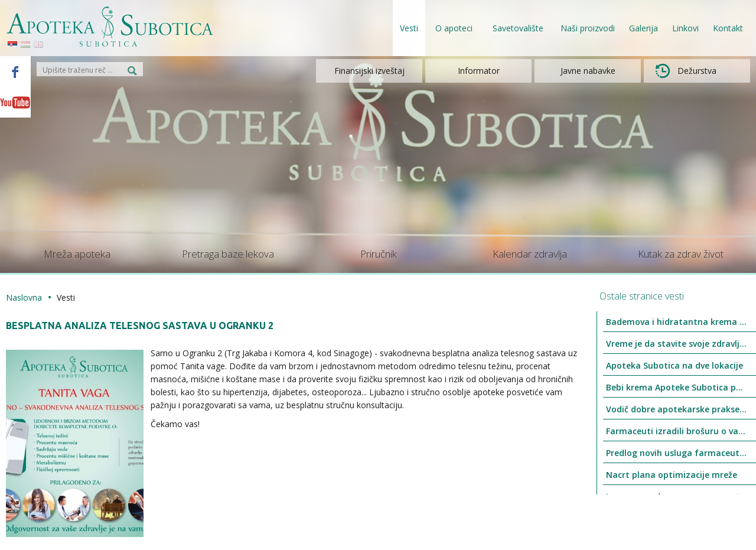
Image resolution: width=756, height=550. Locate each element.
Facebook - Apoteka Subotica (15, 71)
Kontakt (728, 28)
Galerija (643, 28)
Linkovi (685, 28)
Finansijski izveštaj (369, 71)
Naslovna (24, 297)
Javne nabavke (588, 71)
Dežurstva (686, 71)
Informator (479, 71)
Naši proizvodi (588, 28)
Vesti (409, 28)
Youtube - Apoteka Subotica (15, 102)
